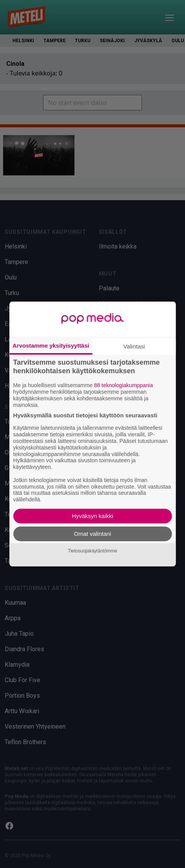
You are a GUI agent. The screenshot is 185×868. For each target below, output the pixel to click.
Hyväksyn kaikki (92, 516)
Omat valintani (93, 534)
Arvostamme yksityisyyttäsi (51, 346)
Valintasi (134, 346)
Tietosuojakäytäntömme (92, 551)
